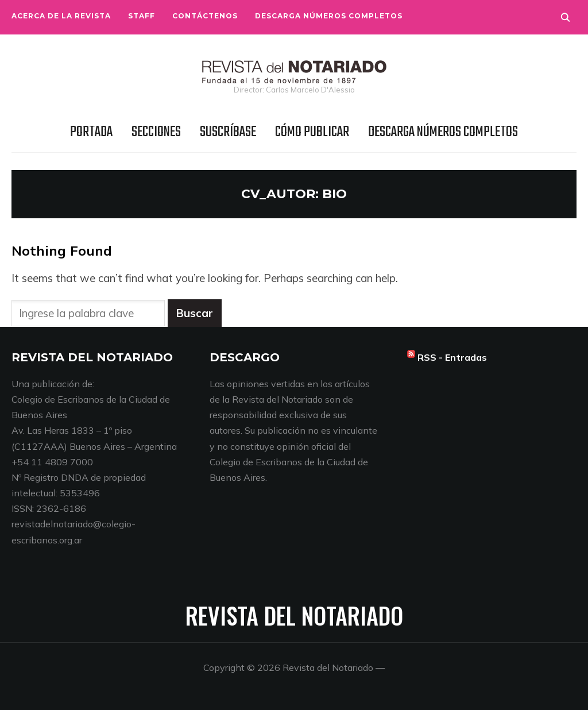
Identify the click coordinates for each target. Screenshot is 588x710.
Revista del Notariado (294, 615)
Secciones (156, 132)
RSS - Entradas (452, 357)
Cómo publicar (312, 132)
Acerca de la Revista (61, 16)
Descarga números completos (329, 16)
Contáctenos (205, 16)
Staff (142, 16)
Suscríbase (228, 132)
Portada (91, 132)
